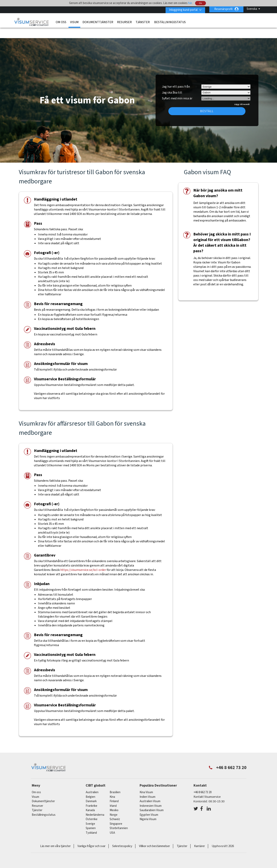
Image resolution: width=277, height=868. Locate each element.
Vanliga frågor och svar (91, 835)
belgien (90, 785)
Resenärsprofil (223, 9)
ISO (139, 854)
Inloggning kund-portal (182, 9)
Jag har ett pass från (176, 75)
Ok (201, 3)
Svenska (252, 9)
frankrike (91, 794)
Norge (114, 803)
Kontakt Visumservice (207, 785)
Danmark (91, 790)
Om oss (61, 21)
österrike (92, 808)
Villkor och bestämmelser (154, 835)
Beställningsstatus (170, 21)
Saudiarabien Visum (152, 799)
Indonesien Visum (151, 794)
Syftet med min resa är (177, 86)
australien (92, 781)
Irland (113, 794)
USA (112, 821)
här (190, 3)
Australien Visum (150, 790)
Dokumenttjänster (98, 21)
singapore (116, 812)
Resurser (124, 21)
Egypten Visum (149, 803)
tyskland (91, 821)
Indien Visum (147, 785)
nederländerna (95, 803)
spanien (91, 817)
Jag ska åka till (172, 81)
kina (112, 785)
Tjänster (143, 21)
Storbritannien (119, 817)
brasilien (115, 781)
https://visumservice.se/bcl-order (83, 558)
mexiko (114, 799)
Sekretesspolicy (122, 835)
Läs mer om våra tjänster (55, 835)
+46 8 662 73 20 (203, 781)
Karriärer (200, 835)
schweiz (115, 808)
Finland (114, 790)
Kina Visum (146, 781)
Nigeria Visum (148, 808)
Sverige (90, 812)
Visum (74, 21)
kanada (90, 799)
